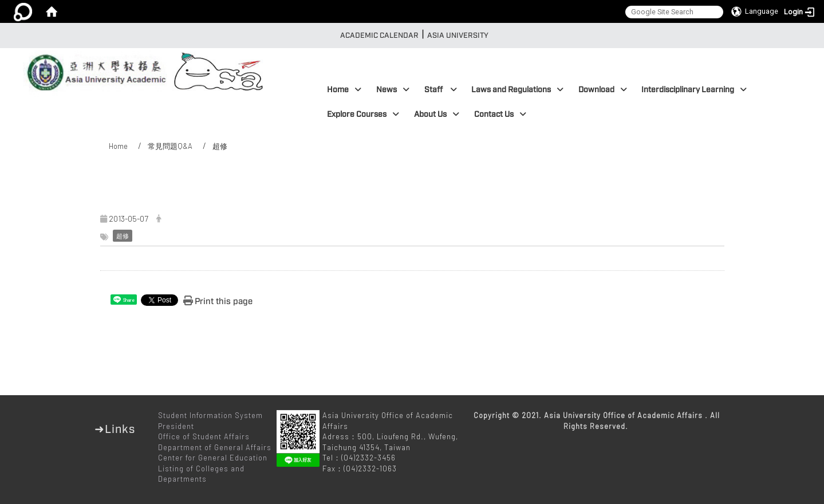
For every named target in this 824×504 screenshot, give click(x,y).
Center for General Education (213, 458)
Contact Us (500, 114)
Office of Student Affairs (204, 436)
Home (344, 90)
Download (603, 90)
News (393, 90)
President (176, 426)
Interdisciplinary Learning (694, 90)
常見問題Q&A (170, 146)
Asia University (458, 36)
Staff (441, 90)
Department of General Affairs (215, 447)
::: (332, 36)
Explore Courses (363, 114)
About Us (437, 114)
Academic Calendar (379, 36)
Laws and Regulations (517, 90)
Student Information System (210, 415)
